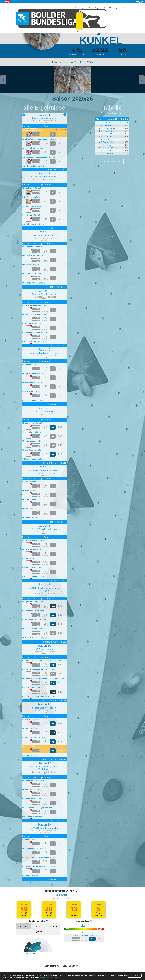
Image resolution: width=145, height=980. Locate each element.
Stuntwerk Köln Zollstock (44, 177)
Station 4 (44, 291)
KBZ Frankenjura (44, 649)
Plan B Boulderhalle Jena (44, 529)
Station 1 (44, 114)
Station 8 (44, 526)
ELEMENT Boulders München (44, 828)
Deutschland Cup (111, 8)
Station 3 (44, 232)
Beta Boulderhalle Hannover (44, 353)
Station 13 (44, 824)
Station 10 (44, 646)
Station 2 (44, 173)
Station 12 (44, 763)
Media (125, 8)
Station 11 (44, 704)
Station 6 (44, 408)
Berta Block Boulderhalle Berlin (44, 470)
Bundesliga (79, 8)
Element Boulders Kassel (44, 294)
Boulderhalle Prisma (44, 235)
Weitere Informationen (49, 977)
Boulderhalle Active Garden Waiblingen (44, 768)
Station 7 (44, 467)
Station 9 (44, 584)
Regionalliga (94, 8)
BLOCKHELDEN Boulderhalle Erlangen (44, 589)
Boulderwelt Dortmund (44, 118)
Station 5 (44, 349)
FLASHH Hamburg (44, 412)
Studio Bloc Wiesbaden (44, 708)
